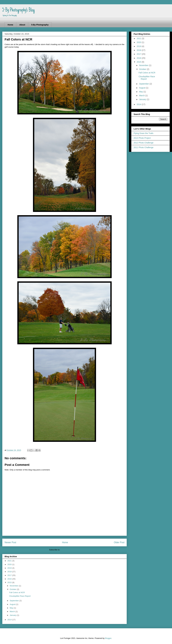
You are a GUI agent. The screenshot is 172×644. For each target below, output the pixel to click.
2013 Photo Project (142, 138)
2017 (10, 575)
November (14, 586)
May (12, 608)
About (22, 25)
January (13, 615)
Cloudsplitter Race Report (20, 596)
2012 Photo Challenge (144, 143)
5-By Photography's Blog (18, 10)
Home (10, 25)
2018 (10, 572)
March (13, 611)
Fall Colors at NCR (17, 592)
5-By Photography (40, 25)
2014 (10, 620)
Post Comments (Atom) (70, 550)
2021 (10, 561)
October (13, 589)
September (15, 601)
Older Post (119, 542)
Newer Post (10, 542)
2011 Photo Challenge (144, 147)
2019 (10, 568)
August (13, 604)
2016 (10, 579)
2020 (10, 564)
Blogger (108, 638)
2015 (10, 582)
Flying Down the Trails (143, 133)
